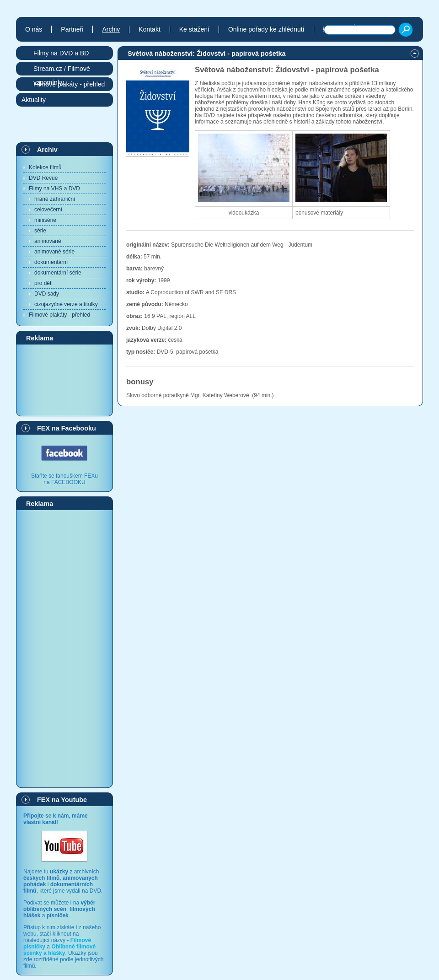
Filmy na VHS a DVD (54, 188)
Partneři (72, 29)
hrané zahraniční (55, 199)
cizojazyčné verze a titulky (66, 304)
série (40, 231)
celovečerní (48, 210)
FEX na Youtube (62, 800)
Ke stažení (194, 29)
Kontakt (149, 29)
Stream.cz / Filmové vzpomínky (62, 70)
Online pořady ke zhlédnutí (266, 29)
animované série (54, 252)
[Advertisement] (64, 380)
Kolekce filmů (45, 167)
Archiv (47, 150)
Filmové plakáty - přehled (59, 315)
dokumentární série (58, 273)
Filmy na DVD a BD (61, 53)
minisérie (45, 220)
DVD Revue (43, 178)
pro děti (43, 283)
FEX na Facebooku (67, 428)
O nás (34, 29)
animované (48, 241)
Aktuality (34, 100)
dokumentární (51, 262)
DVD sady (47, 294)
